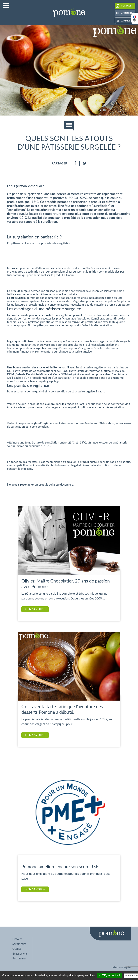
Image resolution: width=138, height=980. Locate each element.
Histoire (17, 939)
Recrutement (20, 959)
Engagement (20, 954)
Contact (124, 6)
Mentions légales (122, 968)
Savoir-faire (19, 944)
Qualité (17, 949)
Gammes (123, 21)
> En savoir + (35, 609)
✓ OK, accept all (109, 975)
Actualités (125, 13)
